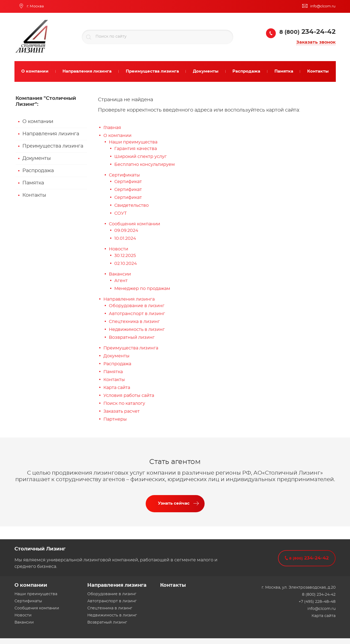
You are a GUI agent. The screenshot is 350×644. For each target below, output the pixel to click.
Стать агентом (175, 462)
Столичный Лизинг (40, 549)
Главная (112, 128)
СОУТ (120, 213)
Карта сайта (117, 388)
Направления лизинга (51, 134)
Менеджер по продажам (142, 289)
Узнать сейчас (174, 503)
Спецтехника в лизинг (134, 322)
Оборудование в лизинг (137, 306)
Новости (119, 249)
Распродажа (38, 171)
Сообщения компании (134, 224)
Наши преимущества (133, 142)
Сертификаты (124, 175)
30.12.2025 (125, 256)
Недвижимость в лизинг (137, 330)
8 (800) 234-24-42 (319, 595)
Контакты (34, 195)
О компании (38, 122)
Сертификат (128, 182)
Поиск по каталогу (124, 403)
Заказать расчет (122, 411)
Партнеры (115, 419)
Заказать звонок (316, 42)
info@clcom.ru (321, 609)
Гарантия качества (136, 149)
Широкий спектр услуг (140, 157)
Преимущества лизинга (53, 146)
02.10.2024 (126, 263)
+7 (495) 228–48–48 (317, 602)
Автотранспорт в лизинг (137, 314)
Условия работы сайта (129, 396)
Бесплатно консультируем (145, 164)
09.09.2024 (126, 230)
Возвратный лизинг (132, 337)
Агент (121, 281)
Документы (37, 158)
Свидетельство (131, 205)
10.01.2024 (125, 238)
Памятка (33, 183)
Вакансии (120, 274)
